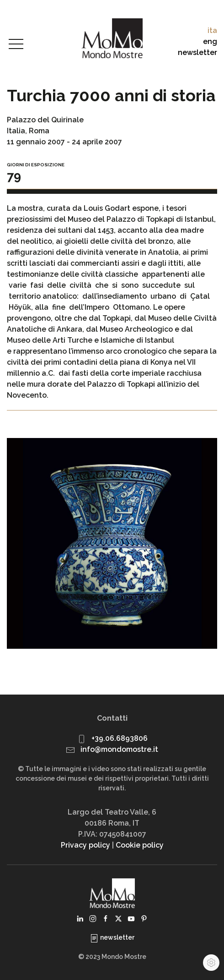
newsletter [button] (197, 52)
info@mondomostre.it (119, 749)
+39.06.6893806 (120, 738)
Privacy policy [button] (85, 845)
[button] (16, 44)
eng (210, 41)
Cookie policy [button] (140, 845)
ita (212, 30)
